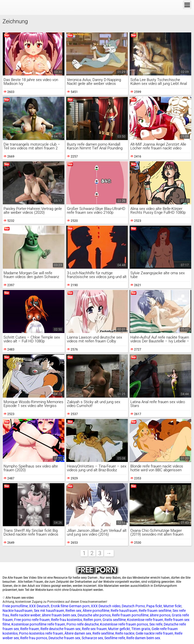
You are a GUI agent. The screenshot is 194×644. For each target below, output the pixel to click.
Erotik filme (59, 606)
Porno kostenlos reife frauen (41, 633)
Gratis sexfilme (114, 620)
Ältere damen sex (78, 633)
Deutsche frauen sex (64, 638)
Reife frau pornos (34, 638)
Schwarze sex (92, 638)
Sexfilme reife (115, 638)
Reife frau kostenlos (67, 620)
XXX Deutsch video (106, 606)
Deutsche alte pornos (94, 615)
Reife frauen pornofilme (130, 615)
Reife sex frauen (94, 629)
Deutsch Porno (133, 606)
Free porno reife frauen (32, 620)
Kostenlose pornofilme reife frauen (38, 624)
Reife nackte (125, 633)
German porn (79, 606)
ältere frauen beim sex (59, 615)
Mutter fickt (173, 606)
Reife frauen (30, 629)
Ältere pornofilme (96, 611)
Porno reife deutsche (83, 624)
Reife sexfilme (103, 633)
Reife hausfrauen (124, 611)
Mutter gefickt (119, 629)
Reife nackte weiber (26, 615)
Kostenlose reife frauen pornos (124, 624)
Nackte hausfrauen (18, 611)
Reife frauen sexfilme (155, 611)
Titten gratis (141, 629)
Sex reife (156, 624)
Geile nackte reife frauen (154, 633)
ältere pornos (160, 615)
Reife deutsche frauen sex (60, 629)
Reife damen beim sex (143, 638)
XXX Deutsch (39, 606)
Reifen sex (73, 611)
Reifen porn (92, 620)
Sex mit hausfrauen (49, 611)
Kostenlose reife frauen (145, 620)
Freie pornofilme (15, 606)
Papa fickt (154, 606)
